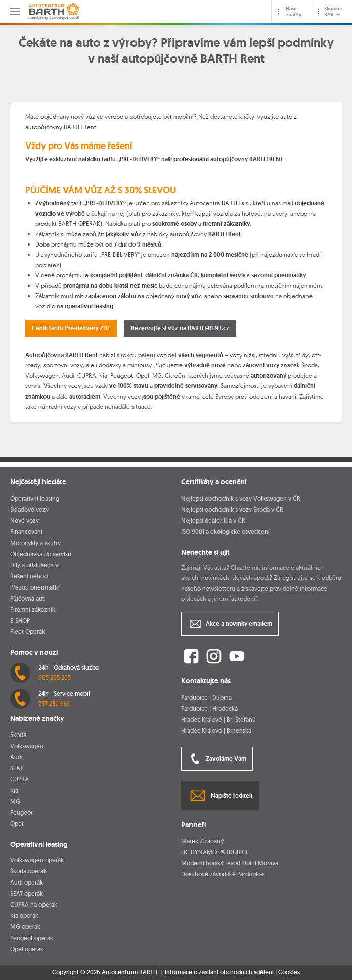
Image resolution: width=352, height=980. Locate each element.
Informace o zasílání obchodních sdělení (219, 972)
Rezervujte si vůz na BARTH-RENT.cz (180, 328)
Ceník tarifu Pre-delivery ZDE (71, 328)
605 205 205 (55, 678)
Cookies (289, 972)
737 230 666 (55, 703)
